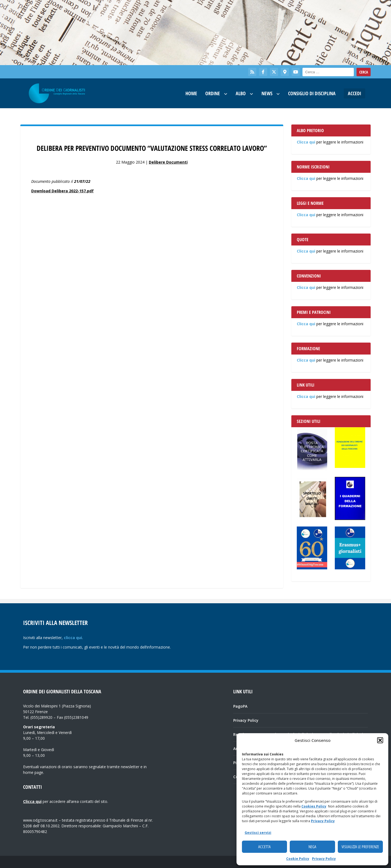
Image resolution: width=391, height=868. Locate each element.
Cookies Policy (314, 806)
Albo (241, 93)
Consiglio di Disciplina (312, 93)
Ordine (213, 93)
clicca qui (73, 638)
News (267, 93)
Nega (312, 847)
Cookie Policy (298, 859)
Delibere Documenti (168, 162)
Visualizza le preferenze (360, 847)
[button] (380, 740)
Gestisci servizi (258, 833)
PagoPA (240, 706)
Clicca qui (306, 142)
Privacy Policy (323, 821)
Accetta (264, 847)
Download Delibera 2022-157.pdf (62, 191)
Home (191, 93)
